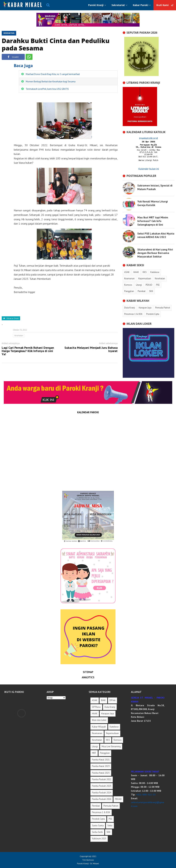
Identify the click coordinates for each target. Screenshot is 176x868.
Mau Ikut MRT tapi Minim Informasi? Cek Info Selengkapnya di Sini (153, 221)
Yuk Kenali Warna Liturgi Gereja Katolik (153, 203)
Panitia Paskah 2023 (102, 786)
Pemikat (96, 806)
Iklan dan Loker (99, 720)
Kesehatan (9, 33)
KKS (108, 740)
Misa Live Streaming (111, 746)
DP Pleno (96, 707)
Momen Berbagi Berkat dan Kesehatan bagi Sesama (51, 82)
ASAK (95, 700)
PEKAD (118, 799)
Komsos (118, 740)
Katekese (114, 727)
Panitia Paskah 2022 (102, 779)
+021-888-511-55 (146, 795)
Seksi (110, 826)
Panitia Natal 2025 (101, 773)
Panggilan (105, 753)
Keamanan (97, 733)
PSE (110, 819)
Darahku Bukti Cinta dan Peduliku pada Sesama (56, 44)
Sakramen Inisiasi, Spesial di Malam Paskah (155, 187)
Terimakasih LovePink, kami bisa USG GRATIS (47, 89)
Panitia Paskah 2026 (102, 799)
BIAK (103, 700)
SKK (109, 832)
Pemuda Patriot (111, 806)
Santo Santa (98, 826)
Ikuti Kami (165, 5)
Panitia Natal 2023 (101, 766)
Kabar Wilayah (99, 727)
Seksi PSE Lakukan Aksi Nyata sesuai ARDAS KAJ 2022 (156, 235)
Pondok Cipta (98, 819)
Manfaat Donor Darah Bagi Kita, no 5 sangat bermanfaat (53, 74)
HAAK (95, 714)
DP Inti (112, 700)
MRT (94, 753)
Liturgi (95, 746)
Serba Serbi (97, 832)
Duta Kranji (110, 707)
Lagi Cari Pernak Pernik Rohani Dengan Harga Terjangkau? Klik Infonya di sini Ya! (28, 351)
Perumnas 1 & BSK (101, 812)
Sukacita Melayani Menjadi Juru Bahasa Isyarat (91, 349)
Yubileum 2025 (99, 839)
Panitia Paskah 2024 (102, 793)
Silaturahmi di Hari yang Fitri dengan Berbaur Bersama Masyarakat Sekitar (155, 253)
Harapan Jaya (108, 714)
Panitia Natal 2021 (101, 760)
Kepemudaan (112, 733)
